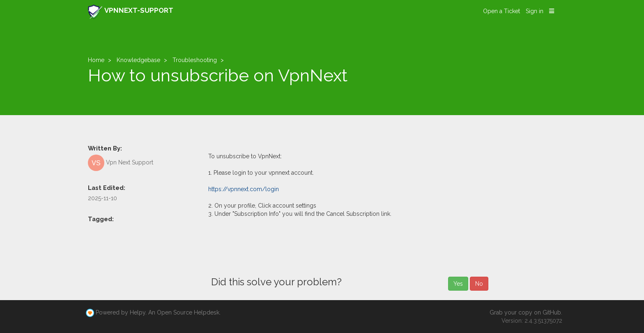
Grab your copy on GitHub (525, 312)
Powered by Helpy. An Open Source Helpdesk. (158, 312)
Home (96, 60)
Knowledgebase (138, 60)
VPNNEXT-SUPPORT (131, 12)
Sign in (535, 11)
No (479, 284)
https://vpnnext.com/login (244, 189)
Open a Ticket (501, 11)
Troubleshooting (195, 60)
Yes (458, 284)
